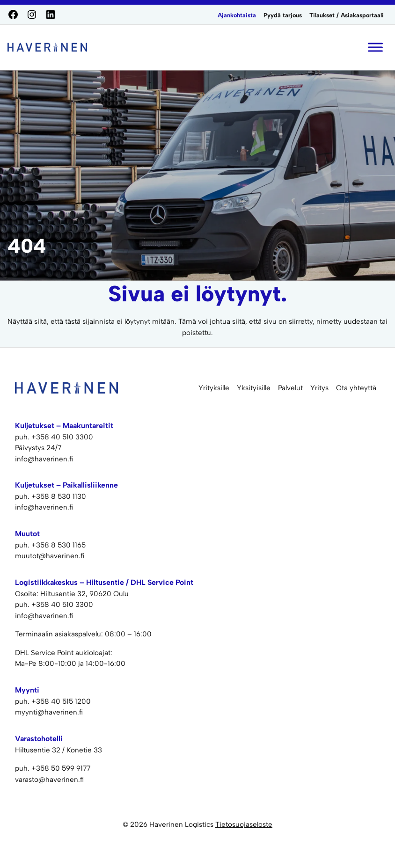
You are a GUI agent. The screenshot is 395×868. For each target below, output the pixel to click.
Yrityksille (214, 388)
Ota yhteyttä (356, 388)
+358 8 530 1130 (59, 496)
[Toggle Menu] (375, 47)
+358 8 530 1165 (59, 545)
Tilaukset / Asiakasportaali (347, 15)
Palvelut (290, 388)
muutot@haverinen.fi (50, 556)
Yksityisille (254, 388)
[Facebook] (13, 15)
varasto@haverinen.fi (49, 780)
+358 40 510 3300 (62, 437)
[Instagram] (32, 15)
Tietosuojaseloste (244, 824)
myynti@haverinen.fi (49, 712)
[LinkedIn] (51, 15)
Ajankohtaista (237, 15)
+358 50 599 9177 (61, 768)
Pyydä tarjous (283, 15)
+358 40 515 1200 (61, 701)
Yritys (319, 388)
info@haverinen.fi (44, 459)
